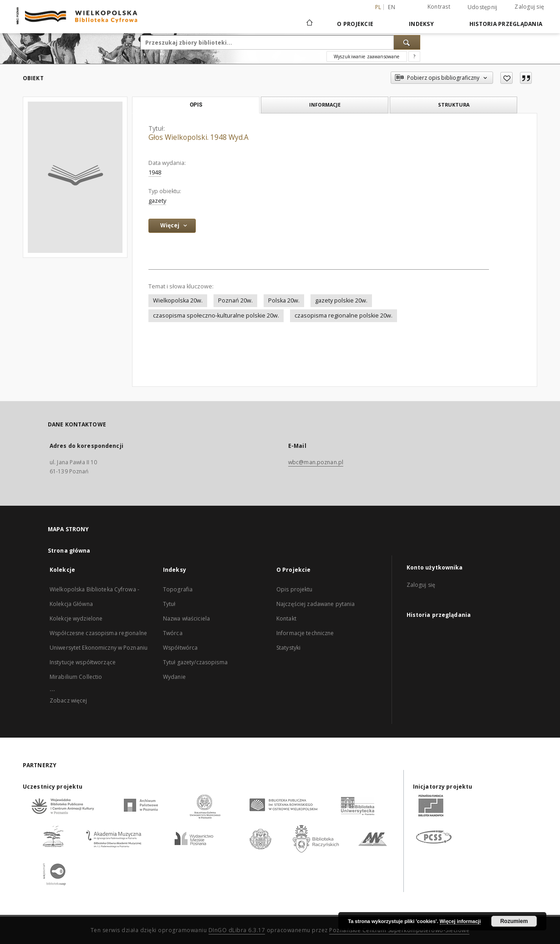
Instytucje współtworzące (83, 662)
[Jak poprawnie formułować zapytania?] (414, 56)
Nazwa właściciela (186, 618)
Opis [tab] (196, 105)
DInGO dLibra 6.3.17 (237, 930)
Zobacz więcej (69, 700)
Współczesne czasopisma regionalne (98, 633)
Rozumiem (514, 921)
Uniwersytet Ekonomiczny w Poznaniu (99, 648)
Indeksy (421, 24)
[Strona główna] (309, 24)
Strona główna (69, 551)
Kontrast (439, 7)
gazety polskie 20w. (341, 300)
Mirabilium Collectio (76, 677)
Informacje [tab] (325, 105)
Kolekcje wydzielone (76, 618)
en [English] (392, 7)
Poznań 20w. (235, 300)
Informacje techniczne (305, 633)
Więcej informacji (460, 921)
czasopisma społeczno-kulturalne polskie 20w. (216, 316)
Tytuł (169, 604)
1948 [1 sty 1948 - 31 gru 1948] (155, 172)
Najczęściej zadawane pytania (316, 604)
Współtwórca (180, 648)
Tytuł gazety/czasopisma (195, 662)
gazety (157, 201)
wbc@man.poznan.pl (316, 462)
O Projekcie (355, 24)
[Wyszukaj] (407, 42)
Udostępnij (483, 7)
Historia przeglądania (506, 24)
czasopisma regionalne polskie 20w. (344, 316)
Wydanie (174, 677)
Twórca (173, 633)
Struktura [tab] (454, 105)
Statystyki (288, 648)
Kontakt (286, 618)
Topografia (178, 589)
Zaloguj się (529, 7)
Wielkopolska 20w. (178, 300)
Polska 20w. (284, 300)
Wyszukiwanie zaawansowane (367, 56)
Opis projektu (295, 589)
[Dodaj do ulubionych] (507, 78)
